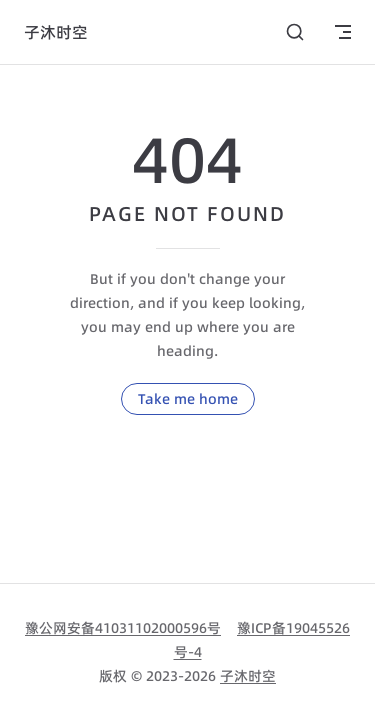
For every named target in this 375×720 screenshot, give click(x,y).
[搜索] (295, 32)
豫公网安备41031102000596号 (123, 628)
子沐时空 (248, 676)
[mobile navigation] (343, 32)
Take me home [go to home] (188, 399)
